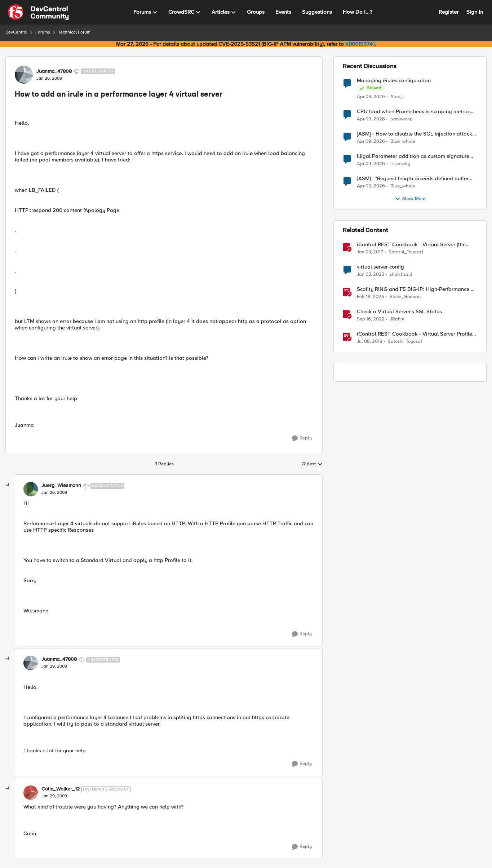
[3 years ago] (371, 275)
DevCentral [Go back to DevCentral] (16, 32)
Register (449, 12)
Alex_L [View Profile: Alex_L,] (398, 96)
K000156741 (360, 44)
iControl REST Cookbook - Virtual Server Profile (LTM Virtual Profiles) (415, 334)
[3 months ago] (371, 97)
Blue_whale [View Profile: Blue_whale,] (403, 141)
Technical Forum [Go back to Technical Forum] (74, 32)
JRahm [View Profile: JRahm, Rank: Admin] (397, 319)
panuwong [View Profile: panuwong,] (402, 119)
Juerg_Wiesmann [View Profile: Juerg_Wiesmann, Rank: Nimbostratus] (61, 486)
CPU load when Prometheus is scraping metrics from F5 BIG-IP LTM (414, 112)
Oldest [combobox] (312, 464)
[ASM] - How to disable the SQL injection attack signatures (415, 134)
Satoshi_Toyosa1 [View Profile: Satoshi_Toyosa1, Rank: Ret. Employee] (406, 252)
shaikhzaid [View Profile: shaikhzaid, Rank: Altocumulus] (401, 274)
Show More (410, 199)
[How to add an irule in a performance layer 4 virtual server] (54, 493)
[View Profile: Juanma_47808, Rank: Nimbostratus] (24, 75)
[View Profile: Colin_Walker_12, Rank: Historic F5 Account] (31, 793)
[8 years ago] (370, 342)
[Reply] (302, 438)
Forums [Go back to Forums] (43, 32)
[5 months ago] (371, 297)
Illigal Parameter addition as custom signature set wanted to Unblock (413, 156)
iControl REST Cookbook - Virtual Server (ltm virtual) (411, 245)
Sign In (475, 12)
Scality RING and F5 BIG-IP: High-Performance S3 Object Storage (417, 289)
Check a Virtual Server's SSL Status (399, 312)
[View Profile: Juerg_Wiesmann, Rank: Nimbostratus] (31, 489)
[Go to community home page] (38, 12)
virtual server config (380, 267)
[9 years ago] (370, 252)
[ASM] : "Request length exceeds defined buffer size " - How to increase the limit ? (413, 179)
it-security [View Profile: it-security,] (400, 164)
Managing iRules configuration (394, 81)
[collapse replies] (8, 485)
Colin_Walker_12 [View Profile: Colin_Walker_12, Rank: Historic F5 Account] (61, 789)
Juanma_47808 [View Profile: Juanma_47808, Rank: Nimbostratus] (54, 71)
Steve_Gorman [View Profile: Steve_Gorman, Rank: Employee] (405, 297)
